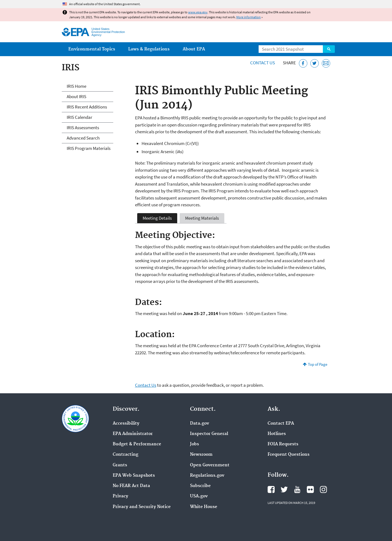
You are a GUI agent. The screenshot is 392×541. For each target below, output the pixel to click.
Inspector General (209, 434)
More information (249, 17)
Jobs (195, 444)
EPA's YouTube (297, 489)
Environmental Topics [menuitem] (92, 49)
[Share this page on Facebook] (303, 63)
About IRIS (76, 96)
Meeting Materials (202, 218)
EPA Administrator (133, 434)
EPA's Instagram (323, 489)
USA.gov (199, 496)
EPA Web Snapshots (134, 476)
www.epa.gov (198, 12)
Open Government (210, 465)
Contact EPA (281, 424)
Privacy (120, 496)
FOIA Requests (283, 444)
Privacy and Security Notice (142, 507)
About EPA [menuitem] (194, 49)
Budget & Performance (137, 444)
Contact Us (263, 63)
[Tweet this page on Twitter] (315, 63)
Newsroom (201, 455)
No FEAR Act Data (131, 486)
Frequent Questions (289, 455)
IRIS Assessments (83, 128)
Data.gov (200, 424)
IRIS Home (76, 86)
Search (329, 49)
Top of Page (318, 364)
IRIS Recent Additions (87, 107)
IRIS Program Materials (89, 148)
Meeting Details (157, 218)
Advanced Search (83, 138)
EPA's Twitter (284, 489)
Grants (120, 465)
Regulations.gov (207, 476)
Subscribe (200, 486)
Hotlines (277, 434)
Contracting (125, 455)
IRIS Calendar (79, 117)
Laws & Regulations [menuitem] (149, 49)
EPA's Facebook (271, 489)
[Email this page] (326, 63)
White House (204, 507)
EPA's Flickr (310, 489)
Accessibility (126, 424)
